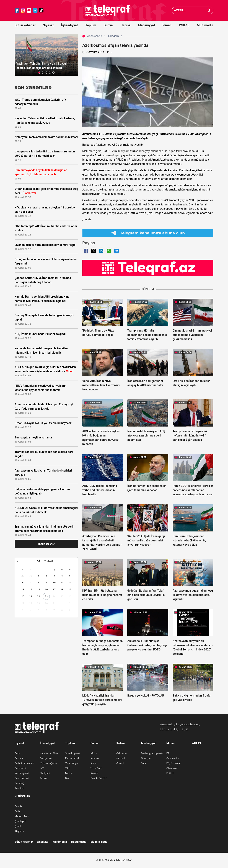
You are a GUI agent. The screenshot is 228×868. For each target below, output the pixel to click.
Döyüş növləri (174, 763)
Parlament (20, 768)
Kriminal (120, 758)
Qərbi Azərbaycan (24, 763)
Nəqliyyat (45, 773)
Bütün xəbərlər (25, 25)
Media (69, 773)
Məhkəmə (121, 753)
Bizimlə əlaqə (99, 842)
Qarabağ (19, 783)
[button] (39, 73)
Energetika (46, 758)
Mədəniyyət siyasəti (152, 753)
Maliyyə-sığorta (48, 763)
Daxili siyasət (22, 778)
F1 (168, 753)
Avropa (94, 773)
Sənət (144, 763)
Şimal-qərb (20, 821)
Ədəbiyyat (147, 758)
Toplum (91, 25)
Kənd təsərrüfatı (49, 753)
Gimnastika (173, 758)
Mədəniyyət (147, 25)
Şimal (18, 826)
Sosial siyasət (73, 753)
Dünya (108, 25)
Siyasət (48, 25)
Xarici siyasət (22, 773)
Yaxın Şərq (96, 768)
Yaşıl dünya (72, 763)
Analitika (19, 788)
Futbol (170, 773)
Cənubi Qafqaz (99, 778)
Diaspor (19, 758)
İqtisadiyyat (69, 25)
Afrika (94, 753)
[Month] (41, 561)
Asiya (94, 763)
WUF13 (184, 25)
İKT (42, 768)
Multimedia (205, 25)
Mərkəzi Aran (22, 816)
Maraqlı (120, 763)
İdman (167, 25)
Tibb (68, 768)
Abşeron (19, 831)
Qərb (17, 811)
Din (67, 778)
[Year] (53, 561)
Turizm (44, 778)
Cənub (18, 806)
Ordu (17, 753)
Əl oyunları (172, 768)
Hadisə (125, 25)
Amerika (95, 758)
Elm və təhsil (72, 758)
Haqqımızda (79, 842)
